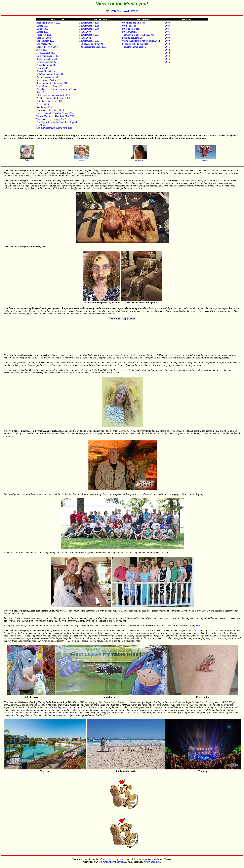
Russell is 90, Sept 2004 (47, 59)
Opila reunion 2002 (45, 41)
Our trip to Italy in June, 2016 (50, 110)
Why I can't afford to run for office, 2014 (141, 41)
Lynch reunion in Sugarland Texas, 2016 (55, 113)
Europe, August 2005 (46, 62)
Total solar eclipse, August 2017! (52, 119)
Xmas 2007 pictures (46, 71)
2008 (167, 38)
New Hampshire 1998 (89, 23)
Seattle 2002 (85, 38)
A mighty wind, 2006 (46, 65)
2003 (167, 23)
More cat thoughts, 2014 (133, 38)
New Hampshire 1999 (89, 26)
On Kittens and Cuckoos (133, 23)
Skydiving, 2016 (44, 107)
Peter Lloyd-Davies (114, 862)
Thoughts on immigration (134, 47)
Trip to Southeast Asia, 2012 (49, 86)
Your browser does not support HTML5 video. (123, 337)
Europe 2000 (42, 32)
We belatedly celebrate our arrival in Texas (56, 89)
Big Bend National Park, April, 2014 (53, 98)
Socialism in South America (135, 44)
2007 (167, 35)
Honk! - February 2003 (47, 47)
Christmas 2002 (44, 44)
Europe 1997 (42, 26)
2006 (167, 32)
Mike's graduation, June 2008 (50, 74)
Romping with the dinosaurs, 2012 (52, 83)
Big (124, 319)
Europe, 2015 (43, 104)
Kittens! (40, 92)
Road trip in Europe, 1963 (48, 23)
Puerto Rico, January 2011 (49, 77)
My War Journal (130, 32)
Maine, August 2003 (46, 53)
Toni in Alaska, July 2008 (91, 44)
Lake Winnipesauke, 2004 (48, 56)
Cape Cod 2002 (44, 38)
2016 (167, 62)
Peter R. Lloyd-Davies (125, 11)
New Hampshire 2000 (89, 29)
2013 (167, 53)
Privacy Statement (152, 862)
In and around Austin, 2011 (49, 80)
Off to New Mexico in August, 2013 (53, 95)
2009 (167, 41)
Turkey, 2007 (43, 68)
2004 (167, 26)
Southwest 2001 (44, 35)
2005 (167, 29)
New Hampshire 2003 (89, 41)
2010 (167, 44)
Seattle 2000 (85, 32)
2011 (167, 47)
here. (198, 626)
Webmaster (105, 859)
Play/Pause (115, 319)
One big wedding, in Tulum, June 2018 (54, 128)
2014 (167, 56)
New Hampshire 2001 (89, 35)
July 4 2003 (42, 50)
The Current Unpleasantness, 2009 (138, 35)
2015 (167, 59)
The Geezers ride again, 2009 (93, 47)
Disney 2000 (42, 29)
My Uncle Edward (131, 29)
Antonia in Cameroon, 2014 (49, 101)
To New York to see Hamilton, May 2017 (55, 116)
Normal (132, 319)
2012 (167, 50)
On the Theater (129, 26)
